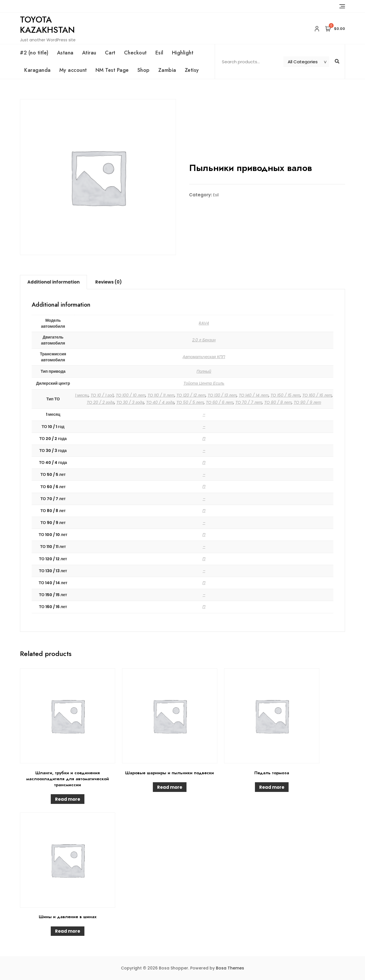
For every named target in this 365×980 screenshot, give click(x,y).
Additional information (53, 282)
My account (73, 70)
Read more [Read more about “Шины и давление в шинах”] (68, 931)
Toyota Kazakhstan (47, 25)
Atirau (89, 53)
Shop (144, 70)
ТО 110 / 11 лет (161, 395)
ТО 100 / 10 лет (131, 395)
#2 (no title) (34, 53)
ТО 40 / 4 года (160, 402)
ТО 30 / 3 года (130, 402)
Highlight (183, 53)
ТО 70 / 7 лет (249, 402)
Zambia (167, 70)
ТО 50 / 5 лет (190, 402)
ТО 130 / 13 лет (222, 395)
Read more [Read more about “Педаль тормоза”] (272, 787)
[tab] (53, 282)
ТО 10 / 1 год (102, 395)
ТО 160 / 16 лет (317, 395)
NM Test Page (112, 70)
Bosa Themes (230, 968)
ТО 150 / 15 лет (285, 395)
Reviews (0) (109, 282)
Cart (110, 53)
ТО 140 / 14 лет (254, 395)
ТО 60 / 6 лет (220, 402)
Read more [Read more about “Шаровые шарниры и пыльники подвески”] (170, 787)
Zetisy (192, 70)
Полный (204, 371)
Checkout (135, 53)
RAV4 (204, 323)
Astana (65, 53)
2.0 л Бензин (204, 340)
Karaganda (37, 70)
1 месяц (82, 395)
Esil (159, 53)
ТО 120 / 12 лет (191, 395)
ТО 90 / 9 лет (307, 402)
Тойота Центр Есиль (204, 383)
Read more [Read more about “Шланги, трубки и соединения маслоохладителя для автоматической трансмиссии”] (68, 799)
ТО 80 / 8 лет (278, 402)
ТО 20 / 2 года (101, 402)
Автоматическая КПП (204, 357)
